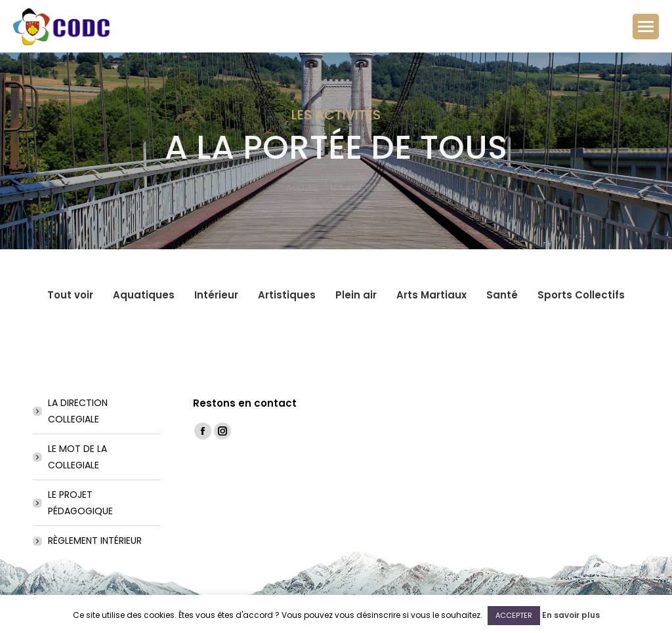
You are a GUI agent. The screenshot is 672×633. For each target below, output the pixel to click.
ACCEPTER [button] (514, 615)
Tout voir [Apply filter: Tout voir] (70, 295)
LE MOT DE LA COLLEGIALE (77, 457)
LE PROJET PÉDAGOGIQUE (80, 503)
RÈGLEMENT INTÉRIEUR (95, 541)
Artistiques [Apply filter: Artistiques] (287, 295)
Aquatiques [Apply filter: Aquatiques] (144, 295)
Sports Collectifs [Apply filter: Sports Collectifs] (581, 295)
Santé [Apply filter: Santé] (502, 295)
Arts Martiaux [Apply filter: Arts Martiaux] (431, 295)
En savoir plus (571, 615)
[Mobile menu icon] (646, 27)
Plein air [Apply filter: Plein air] (356, 295)
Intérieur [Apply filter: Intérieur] (216, 295)
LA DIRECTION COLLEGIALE (78, 411)
